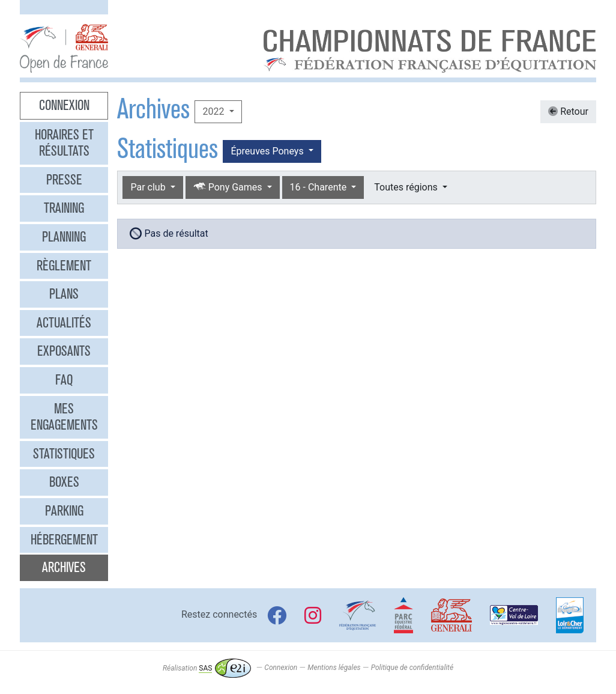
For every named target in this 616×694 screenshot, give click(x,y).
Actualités (64, 323)
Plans (64, 294)
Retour (568, 111)
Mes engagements (64, 417)
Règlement (64, 266)
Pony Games (229, 187)
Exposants (64, 351)
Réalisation (207, 668)
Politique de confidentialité (412, 668)
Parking (64, 511)
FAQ (64, 380)
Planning (64, 237)
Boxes (64, 482)
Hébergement (64, 540)
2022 (214, 111)
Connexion (64, 105)
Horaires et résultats (64, 143)
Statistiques (64, 454)
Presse (64, 180)
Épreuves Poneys (268, 151)
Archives (64, 567)
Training (64, 208)
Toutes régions (407, 187)
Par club (149, 187)
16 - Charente (320, 187)
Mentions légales (334, 668)
